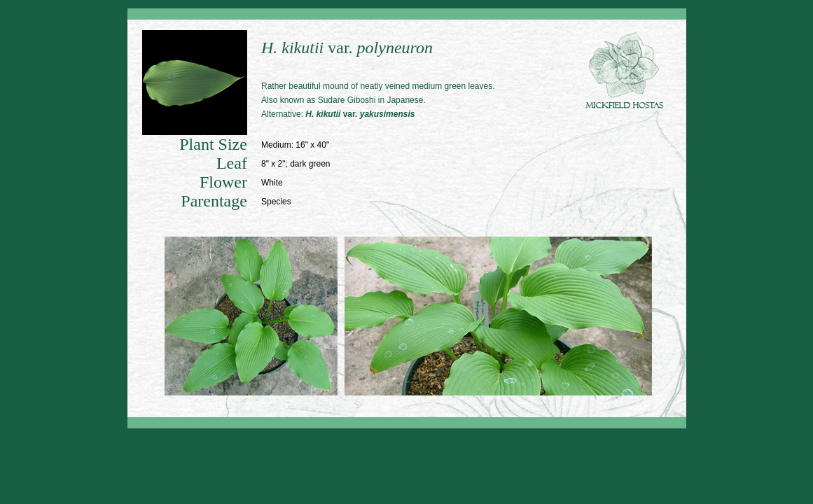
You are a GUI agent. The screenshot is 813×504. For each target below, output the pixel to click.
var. (360, 114)
